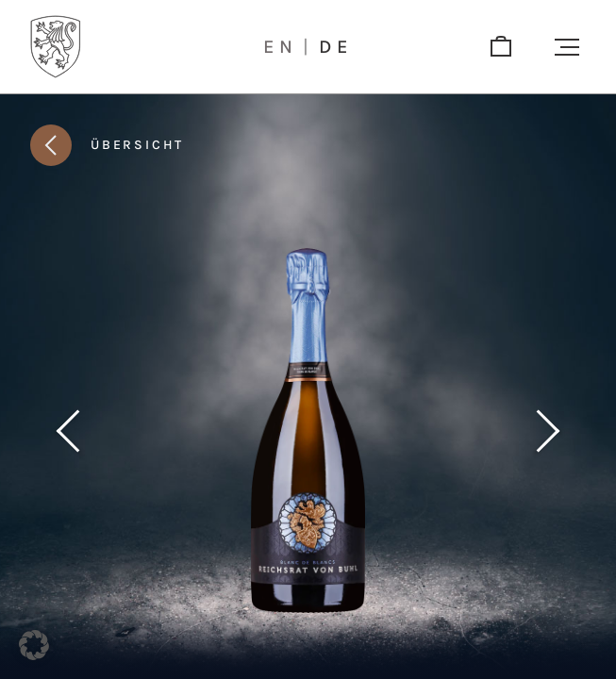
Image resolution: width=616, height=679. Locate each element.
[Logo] (56, 47)
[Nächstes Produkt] (548, 431)
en (281, 47)
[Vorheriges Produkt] (68, 431)
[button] (567, 47)
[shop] (501, 47)
